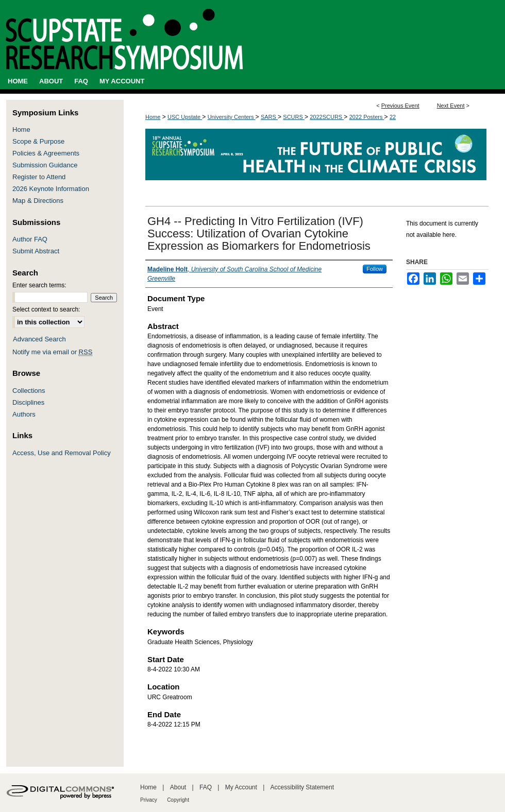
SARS (269, 117)
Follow (375, 269)
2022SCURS (327, 117)
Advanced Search (39, 339)
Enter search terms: (39, 285)
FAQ (206, 787)
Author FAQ (30, 239)
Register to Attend (39, 177)
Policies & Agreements (46, 153)
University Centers (232, 117)
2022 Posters (367, 117)
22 (393, 117)
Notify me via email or (52, 352)
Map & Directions (38, 201)
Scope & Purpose (38, 141)
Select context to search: (46, 309)
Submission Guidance (45, 165)
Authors (24, 414)
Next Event (451, 106)
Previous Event (400, 106)
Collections (29, 391)
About (178, 787)
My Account (241, 787)
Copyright (178, 800)
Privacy (149, 800)
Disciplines (28, 402)
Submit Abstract (36, 251)
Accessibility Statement (302, 787)
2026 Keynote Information (51, 189)
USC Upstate (185, 117)
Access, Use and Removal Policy (62, 453)
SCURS (294, 117)
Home (153, 117)
